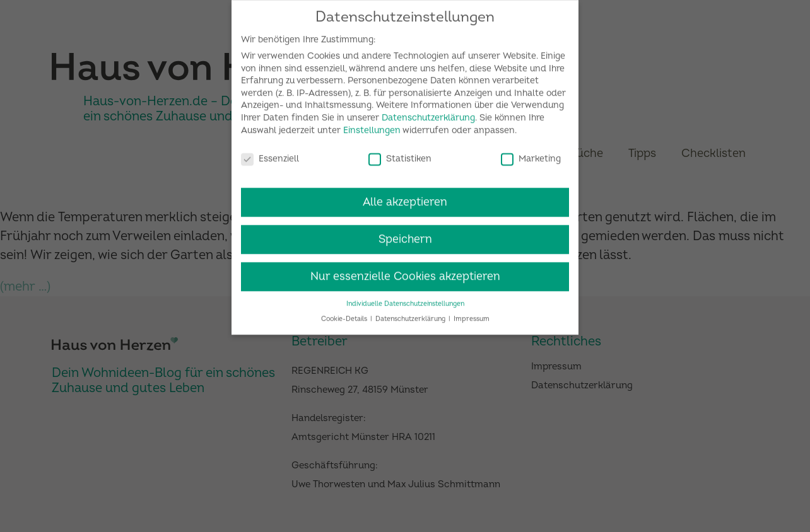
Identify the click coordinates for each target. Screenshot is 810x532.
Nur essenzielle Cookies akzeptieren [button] (405, 271)
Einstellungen (372, 124)
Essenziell (270, 153)
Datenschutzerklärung (428, 112)
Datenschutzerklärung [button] (411, 314)
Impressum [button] (472, 314)
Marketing (531, 153)
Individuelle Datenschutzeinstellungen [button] (405, 298)
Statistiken (400, 153)
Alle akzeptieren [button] (405, 196)
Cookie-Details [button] (345, 314)
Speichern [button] (405, 234)
